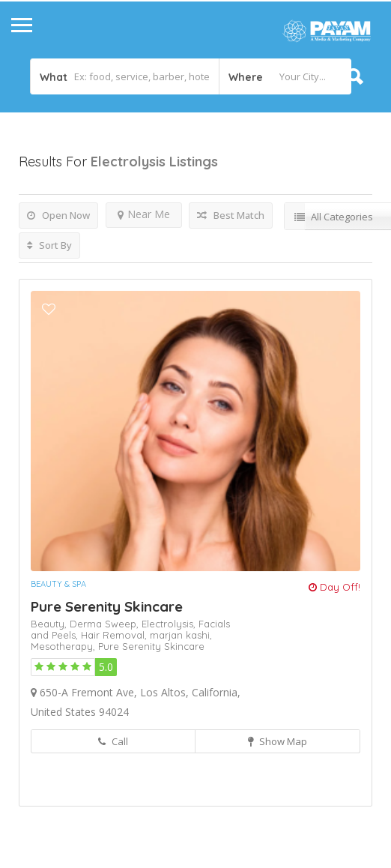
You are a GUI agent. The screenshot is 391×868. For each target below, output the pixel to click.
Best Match (231, 215)
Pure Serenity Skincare (107, 606)
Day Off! (334, 587)
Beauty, (50, 624)
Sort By (49, 245)
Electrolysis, (170, 624)
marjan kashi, (181, 635)
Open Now (58, 215)
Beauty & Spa (58, 584)
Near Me (144, 214)
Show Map (278, 741)
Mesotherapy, (64, 646)
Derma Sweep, (106, 624)
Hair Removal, (115, 635)
